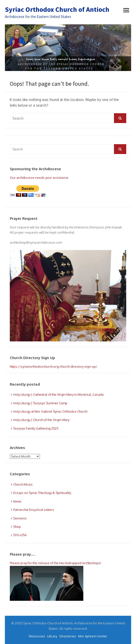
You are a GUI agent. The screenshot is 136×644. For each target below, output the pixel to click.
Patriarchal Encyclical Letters (34, 510)
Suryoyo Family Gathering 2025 (36, 428)
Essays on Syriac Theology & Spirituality (42, 493)
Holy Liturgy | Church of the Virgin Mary (41, 420)
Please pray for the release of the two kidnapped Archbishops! (55, 563)
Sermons (20, 518)
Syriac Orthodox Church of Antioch (57, 9)
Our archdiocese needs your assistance (39, 178)
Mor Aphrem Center (93, 636)
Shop (17, 527)
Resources (37, 636)
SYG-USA (20, 535)
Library (52, 636)
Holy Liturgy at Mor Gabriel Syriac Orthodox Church (50, 411)
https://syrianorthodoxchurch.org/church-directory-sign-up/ (54, 366)
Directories (68, 636)
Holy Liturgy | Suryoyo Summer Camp (40, 403)
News (17, 501)
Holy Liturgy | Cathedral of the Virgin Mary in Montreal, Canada (58, 394)
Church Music (23, 484)
